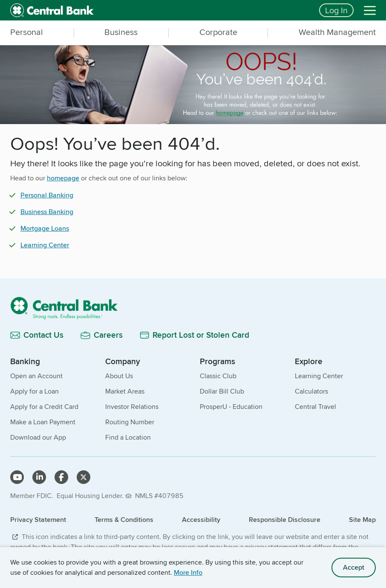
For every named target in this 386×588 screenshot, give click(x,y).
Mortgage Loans (45, 228)
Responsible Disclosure (285, 520)
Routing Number (130, 422)
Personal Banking (47, 195)
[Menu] (370, 10)
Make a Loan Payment (43, 422)
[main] (193, 201)
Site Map (362, 520)
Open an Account (36, 376)
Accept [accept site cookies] (354, 567)
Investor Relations (132, 407)
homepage (63, 178)
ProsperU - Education (231, 407)
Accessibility (201, 520)
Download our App (38, 437)
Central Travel (315, 407)
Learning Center (45, 245)
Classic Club (218, 376)
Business (121, 32)
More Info (188, 572)
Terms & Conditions (124, 520)
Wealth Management (337, 32)
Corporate (218, 32)
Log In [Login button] (336, 10)
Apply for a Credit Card (44, 407)
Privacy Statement (38, 520)
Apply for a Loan (35, 391)
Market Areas (125, 391)
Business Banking (47, 212)
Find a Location (128, 437)
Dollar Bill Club (222, 391)
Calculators (311, 391)
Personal (27, 32)
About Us (119, 376)
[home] (160, 10)
